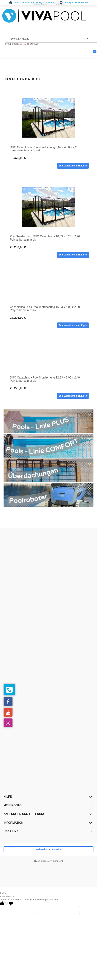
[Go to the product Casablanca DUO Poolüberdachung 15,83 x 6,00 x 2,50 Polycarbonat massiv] (48, 286)
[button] (4, 53)
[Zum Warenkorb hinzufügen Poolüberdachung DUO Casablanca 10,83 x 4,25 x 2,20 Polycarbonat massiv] (73, 255)
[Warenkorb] (93, 54)
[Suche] (84, 53)
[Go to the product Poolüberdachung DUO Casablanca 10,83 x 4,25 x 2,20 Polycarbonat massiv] (48, 207)
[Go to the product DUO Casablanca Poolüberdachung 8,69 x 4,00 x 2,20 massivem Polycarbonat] (48, 118)
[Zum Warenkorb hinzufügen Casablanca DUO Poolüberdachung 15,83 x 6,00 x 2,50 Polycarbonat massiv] (73, 325)
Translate (29, 44)
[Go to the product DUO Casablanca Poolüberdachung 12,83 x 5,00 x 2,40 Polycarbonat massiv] (48, 357)
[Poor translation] (9, 904)
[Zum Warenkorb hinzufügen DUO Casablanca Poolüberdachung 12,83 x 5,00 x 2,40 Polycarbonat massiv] (73, 396)
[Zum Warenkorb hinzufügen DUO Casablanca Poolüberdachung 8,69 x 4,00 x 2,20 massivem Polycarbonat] (73, 166)
